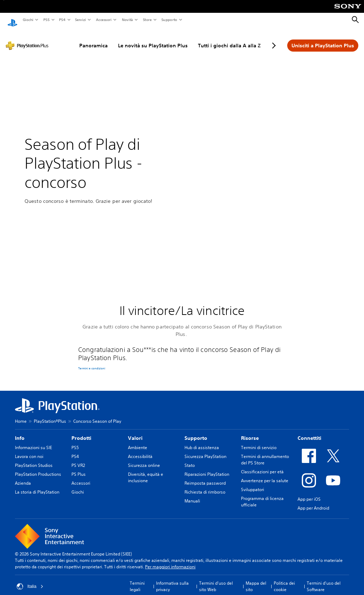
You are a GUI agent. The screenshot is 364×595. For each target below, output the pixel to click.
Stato (190, 459)
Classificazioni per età (262, 465)
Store (147, 20)
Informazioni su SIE (33, 441)
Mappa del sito (256, 580)
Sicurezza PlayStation (205, 450)
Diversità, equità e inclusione (146, 471)
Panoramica (93, 39)
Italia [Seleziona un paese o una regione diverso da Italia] (30, 580)
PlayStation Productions (38, 468)
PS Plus (79, 468)
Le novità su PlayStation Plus (153, 39)
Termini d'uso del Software (324, 580)
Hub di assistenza (202, 441)
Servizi (80, 20)
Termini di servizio (259, 441)
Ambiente (138, 441)
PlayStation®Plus (50, 415)
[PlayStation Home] (12, 20)
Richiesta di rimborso (205, 486)
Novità (127, 20)
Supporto (169, 20)
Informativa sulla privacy (172, 580)
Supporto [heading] (196, 432)
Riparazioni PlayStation (207, 468)
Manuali (192, 494)
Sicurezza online (144, 459)
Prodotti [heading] (81, 432)
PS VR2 (78, 459)
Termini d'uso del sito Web (216, 580)
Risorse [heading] (250, 432)
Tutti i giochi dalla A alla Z (229, 39)
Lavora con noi (29, 450)
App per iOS (309, 493)
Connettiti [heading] (309, 432)
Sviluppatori (253, 483)
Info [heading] (20, 432)
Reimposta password (205, 477)
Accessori (103, 20)
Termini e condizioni (92, 362)
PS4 (62, 20)
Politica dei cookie (284, 580)
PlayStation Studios (34, 459)
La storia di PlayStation (37, 486)
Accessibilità (140, 450)
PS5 (46, 20)
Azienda (23, 477)
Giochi (28, 20)
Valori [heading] (135, 432)
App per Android (313, 502)
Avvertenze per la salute (265, 474)
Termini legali (137, 580)
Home (21, 415)
